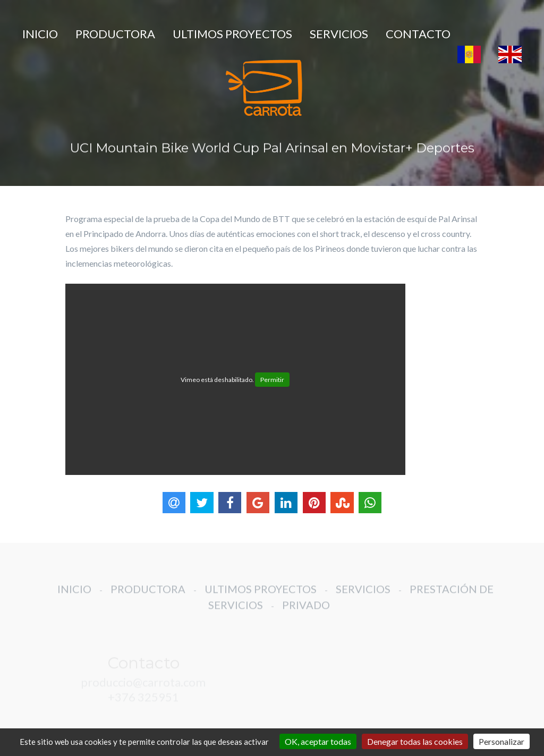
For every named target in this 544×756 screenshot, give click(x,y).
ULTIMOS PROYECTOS (232, 34)
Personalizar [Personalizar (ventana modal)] (501, 741)
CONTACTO (418, 34)
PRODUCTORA (115, 34)
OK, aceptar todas (318, 741)
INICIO (40, 34)
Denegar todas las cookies (415, 741)
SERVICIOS (339, 34)
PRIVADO (306, 611)
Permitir (272, 380)
